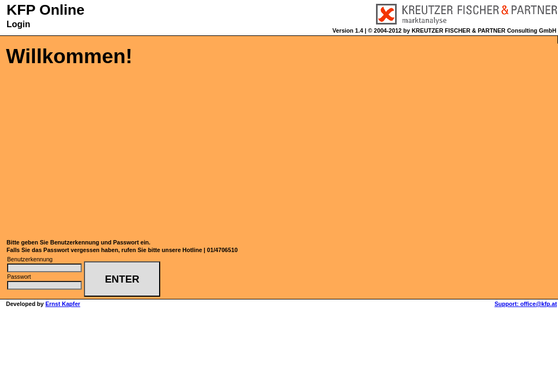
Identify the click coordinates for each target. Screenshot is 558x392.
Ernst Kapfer (63, 304)
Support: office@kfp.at (526, 304)
